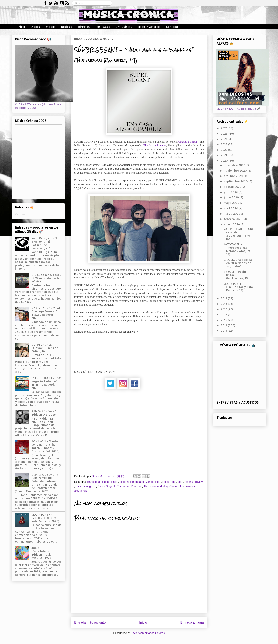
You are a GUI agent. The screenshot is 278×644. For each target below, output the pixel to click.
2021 (224, 155)
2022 (224, 150)
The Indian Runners (155, 146)
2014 (224, 325)
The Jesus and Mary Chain (160, 486)
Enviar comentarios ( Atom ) (148, 633)
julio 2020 (231, 192)
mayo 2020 (232, 203)
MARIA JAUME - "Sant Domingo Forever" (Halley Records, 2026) (46, 313)
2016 (224, 314)
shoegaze (90, 486)
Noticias (67, 27)
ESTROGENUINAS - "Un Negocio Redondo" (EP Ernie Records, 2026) (46, 383)
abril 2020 (231, 208)
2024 (225, 139)
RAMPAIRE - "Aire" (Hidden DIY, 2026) (44, 413)
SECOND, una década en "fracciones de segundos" (238, 263)
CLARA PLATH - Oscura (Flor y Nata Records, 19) (238, 287)
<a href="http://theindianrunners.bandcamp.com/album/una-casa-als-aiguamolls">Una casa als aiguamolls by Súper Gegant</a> (139, 349)
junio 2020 (232, 197)
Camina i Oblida (188, 142)
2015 (224, 320)
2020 (225, 161)
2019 (224, 298)
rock (79, 486)
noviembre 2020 (236, 171)
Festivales (103, 27)
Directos (84, 27)
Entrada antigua (192, 622)
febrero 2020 (234, 219)
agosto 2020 (233, 187)
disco (115, 482)
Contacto (172, 27)
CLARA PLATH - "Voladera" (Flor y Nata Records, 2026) (45, 518)
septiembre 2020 (236, 181)
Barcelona (94, 482)
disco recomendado (132, 482)
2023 (224, 144)
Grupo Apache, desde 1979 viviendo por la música (46, 278)
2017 (224, 309)
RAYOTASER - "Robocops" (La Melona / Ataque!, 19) (237, 249)
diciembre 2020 (235, 165)
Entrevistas (124, 27)
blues (106, 482)
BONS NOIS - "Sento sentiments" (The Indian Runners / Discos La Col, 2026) (45, 446)
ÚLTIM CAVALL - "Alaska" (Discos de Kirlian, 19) (45, 348)
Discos (35, 27)
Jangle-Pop (154, 482)
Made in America (149, 27)
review (199, 482)
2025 (225, 134)
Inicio (21, 27)
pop (180, 482)
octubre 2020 (234, 176)
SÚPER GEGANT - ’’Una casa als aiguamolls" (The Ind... (238, 234)
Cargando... (23, 214)
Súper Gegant (107, 486)
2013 (224, 331)
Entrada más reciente (90, 622)
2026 (225, 128)
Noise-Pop (169, 482)
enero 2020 (232, 224)
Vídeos (51, 27)
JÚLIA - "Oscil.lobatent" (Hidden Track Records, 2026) (42, 553)
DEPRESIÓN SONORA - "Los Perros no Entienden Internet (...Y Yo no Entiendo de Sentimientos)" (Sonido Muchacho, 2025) (38, 483)
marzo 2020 (232, 214)
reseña (189, 482)
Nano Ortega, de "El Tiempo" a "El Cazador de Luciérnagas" (45, 243)
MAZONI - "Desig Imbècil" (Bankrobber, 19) (236, 275)
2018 (224, 304)
